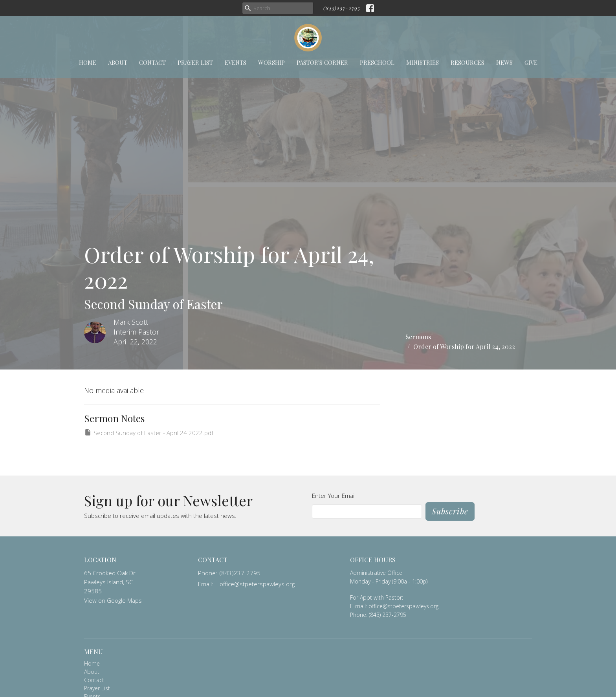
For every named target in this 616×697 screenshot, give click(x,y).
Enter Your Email (334, 496)
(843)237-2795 (342, 8)
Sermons (418, 337)
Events (236, 62)
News (504, 62)
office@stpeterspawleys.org (257, 584)
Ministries (423, 62)
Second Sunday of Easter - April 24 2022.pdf (149, 433)
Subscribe (450, 511)
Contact (152, 62)
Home (88, 62)
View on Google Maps (113, 600)
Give (531, 62)
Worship (271, 62)
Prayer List (195, 62)
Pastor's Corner (322, 62)
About (118, 62)
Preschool (377, 62)
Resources (467, 62)
